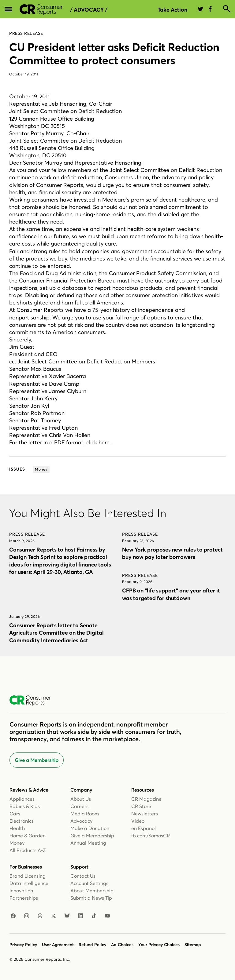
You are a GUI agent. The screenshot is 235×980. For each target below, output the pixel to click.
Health (17, 828)
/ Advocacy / (89, 10)
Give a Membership (37, 760)
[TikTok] (94, 916)
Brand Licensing (28, 876)
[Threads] (40, 916)
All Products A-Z (28, 850)
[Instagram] (27, 916)
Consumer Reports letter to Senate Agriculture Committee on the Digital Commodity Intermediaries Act (56, 633)
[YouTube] (107, 916)
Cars (15, 814)
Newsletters (145, 814)
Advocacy (81, 821)
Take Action (172, 10)
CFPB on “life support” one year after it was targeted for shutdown (171, 594)
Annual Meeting (88, 843)
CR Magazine (146, 799)
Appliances (22, 799)
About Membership (92, 891)
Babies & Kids (25, 806)
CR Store (141, 806)
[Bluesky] (67, 916)
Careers (79, 806)
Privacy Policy (23, 945)
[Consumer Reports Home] (33, 701)
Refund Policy (92, 945)
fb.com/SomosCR (151, 836)
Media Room (85, 814)
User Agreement (58, 945)
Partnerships (24, 898)
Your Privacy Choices (159, 945)
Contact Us (83, 876)
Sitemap (193, 945)
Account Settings (89, 883)
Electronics (22, 821)
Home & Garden (28, 836)
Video (138, 821)
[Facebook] (13, 916)
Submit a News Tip (91, 898)
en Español (144, 828)
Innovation (21, 891)
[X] (54, 916)
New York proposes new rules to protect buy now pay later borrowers (172, 553)
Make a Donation (90, 828)
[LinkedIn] (80, 916)
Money (17, 843)
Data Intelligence (29, 883)
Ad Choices (122, 945)
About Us (81, 799)
